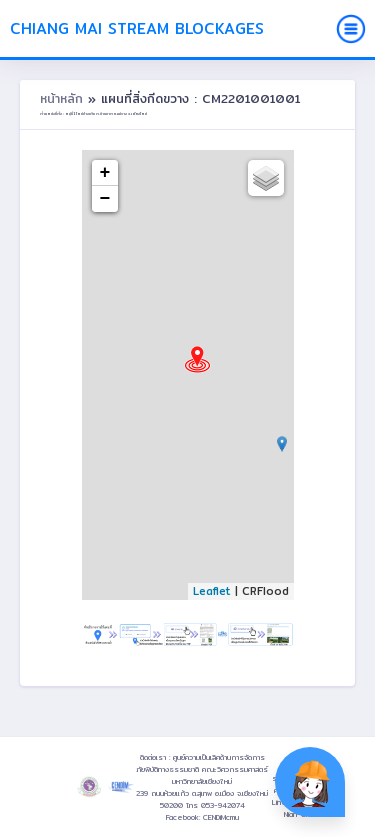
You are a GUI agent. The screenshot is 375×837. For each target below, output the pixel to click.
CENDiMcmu (221, 817)
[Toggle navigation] (351, 29)
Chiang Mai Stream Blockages (137, 28)
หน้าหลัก (64, 98)
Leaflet (212, 591)
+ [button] (105, 173)
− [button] (105, 199)
